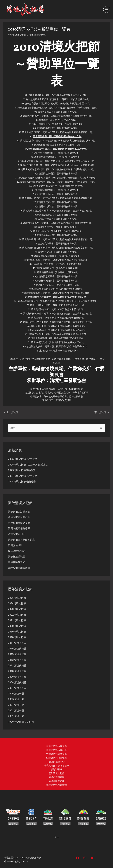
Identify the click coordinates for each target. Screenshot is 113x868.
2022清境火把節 (17, 615)
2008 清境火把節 (17, 682)
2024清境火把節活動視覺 (22, 482)
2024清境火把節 (17, 603)
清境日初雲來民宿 (41, 124)
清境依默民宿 (33, 260)
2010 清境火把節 (18, 35)
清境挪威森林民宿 (45, 215)
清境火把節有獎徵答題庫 (21, 540)
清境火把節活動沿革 (19, 517)
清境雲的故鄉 (40, 137)
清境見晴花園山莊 (45, 207)
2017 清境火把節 (17, 643)
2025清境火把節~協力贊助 (23, 459)
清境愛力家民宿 (46, 227)
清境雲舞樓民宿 (40, 289)
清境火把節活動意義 (19, 512)
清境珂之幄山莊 (46, 252)
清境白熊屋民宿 (46, 219)
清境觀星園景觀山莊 (46, 190)
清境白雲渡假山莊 (45, 194)
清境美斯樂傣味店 (40, 309)
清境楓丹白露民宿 (31, 198)
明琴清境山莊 (45, 120)
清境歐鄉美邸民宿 (45, 128)
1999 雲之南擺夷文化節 (21, 722)
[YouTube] (92, 858)
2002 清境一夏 (16, 711)
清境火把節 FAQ (17, 534)
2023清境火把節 (17, 609)
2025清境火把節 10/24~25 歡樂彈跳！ (29, 465)
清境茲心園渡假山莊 (46, 153)
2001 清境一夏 (16, 716)
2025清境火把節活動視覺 (22, 470)
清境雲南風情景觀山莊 (45, 256)
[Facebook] (77, 858)
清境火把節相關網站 (19, 568)
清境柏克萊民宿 (46, 244)
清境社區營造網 (17, 562)
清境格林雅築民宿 (45, 281)
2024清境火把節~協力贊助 (23, 476)
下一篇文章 (102, 412)
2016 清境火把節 (17, 649)
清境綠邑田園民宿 (31, 248)
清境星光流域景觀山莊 (45, 157)
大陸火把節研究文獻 (19, 523)
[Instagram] (85, 858)
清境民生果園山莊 (45, 235)
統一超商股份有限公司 (37, 99)
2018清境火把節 (17, 637)
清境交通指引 (15, 545)
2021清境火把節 (17, 620)
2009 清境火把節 (17, 677)
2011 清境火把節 (17, 666)
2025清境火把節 (17, 598)
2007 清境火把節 (17, 688)
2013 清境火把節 (17, 654)
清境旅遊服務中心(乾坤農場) (32, 108)
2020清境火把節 (17, 626)
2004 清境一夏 (16, 705)
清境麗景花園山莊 (45, 202)
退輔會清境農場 (36, 95)
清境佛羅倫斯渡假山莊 (45, 145)
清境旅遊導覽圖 (17, 557)
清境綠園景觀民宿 (45, 277)
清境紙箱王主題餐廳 (43, 264)
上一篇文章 (11, 412)
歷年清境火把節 (17, 551)
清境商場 (54, 99)
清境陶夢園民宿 (46, 112)
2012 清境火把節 (17, 660)
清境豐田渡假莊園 (45, 174)
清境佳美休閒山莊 (45, 285)
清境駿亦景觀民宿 (45, 268)
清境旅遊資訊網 (39, 338)
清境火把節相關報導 (19, 528)
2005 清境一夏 (16, 699)
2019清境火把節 (17, 632)
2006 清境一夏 (16, 694)
